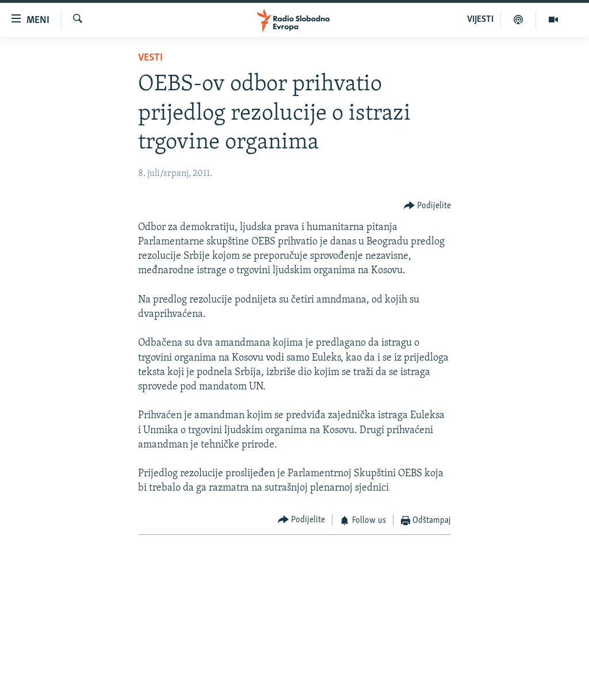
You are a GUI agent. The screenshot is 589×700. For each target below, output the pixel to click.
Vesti (150, 58)
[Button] (428, 206)
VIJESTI (480, 20)
